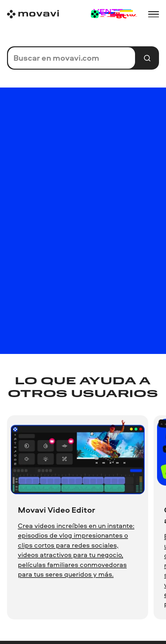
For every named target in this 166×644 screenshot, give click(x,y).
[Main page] (33, 14)
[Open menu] (154, 14)
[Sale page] (113, 14)
